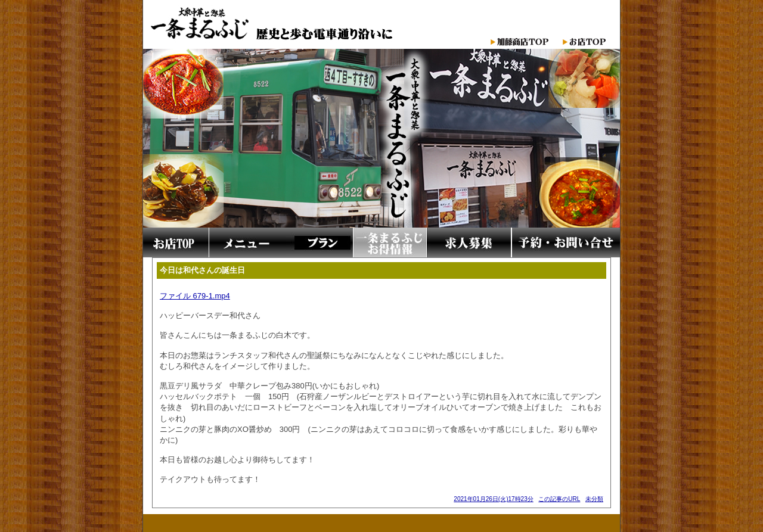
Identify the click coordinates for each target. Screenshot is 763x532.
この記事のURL (559, 499)
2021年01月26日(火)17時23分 (493, 499)
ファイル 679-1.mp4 (195, 296)
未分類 (594, 499)
